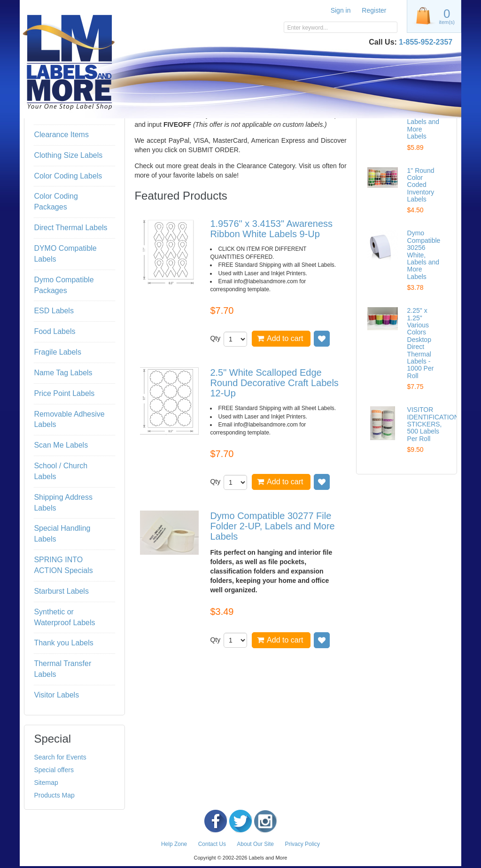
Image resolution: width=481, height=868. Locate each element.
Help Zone (174, 844)
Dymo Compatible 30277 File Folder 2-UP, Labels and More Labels (272, 526)
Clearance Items (61, 135)
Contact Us (212, 844)
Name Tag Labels (63, 373)
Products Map (54, 795)
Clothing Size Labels (68, 155)
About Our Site (255, 844)
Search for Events (60, 757)
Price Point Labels (64, 393)
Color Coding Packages (56, 201)
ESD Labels (54, 311)
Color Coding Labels (68, 176)
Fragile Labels (58, 352)
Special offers (54, 770)
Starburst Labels (61, 591)
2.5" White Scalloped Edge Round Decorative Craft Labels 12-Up (274, 383)
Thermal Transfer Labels (62, 669)
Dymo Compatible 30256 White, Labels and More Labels (424, 255)
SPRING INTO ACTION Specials (63, 565)
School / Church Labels (61, 471)
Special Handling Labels (62, 534)
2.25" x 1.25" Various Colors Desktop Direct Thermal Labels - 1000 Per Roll (421, 343)
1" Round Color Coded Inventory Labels (421, 185)
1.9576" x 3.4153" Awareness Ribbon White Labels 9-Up (271, 229)
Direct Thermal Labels (70, 228)
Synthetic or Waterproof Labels (64, 617)
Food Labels (54, 331)
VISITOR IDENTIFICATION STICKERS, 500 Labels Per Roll (433, 424)
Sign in (341, 10)
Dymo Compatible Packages (64, 285)
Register (374, 10)
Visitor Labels (56, 695)
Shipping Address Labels (63, 503)
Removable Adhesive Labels (69, 419)
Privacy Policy (302, 844)
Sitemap (46, 783)
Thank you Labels (63, 643)
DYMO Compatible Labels (65, 254)
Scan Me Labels (61, 445)
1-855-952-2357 (426, 42)
